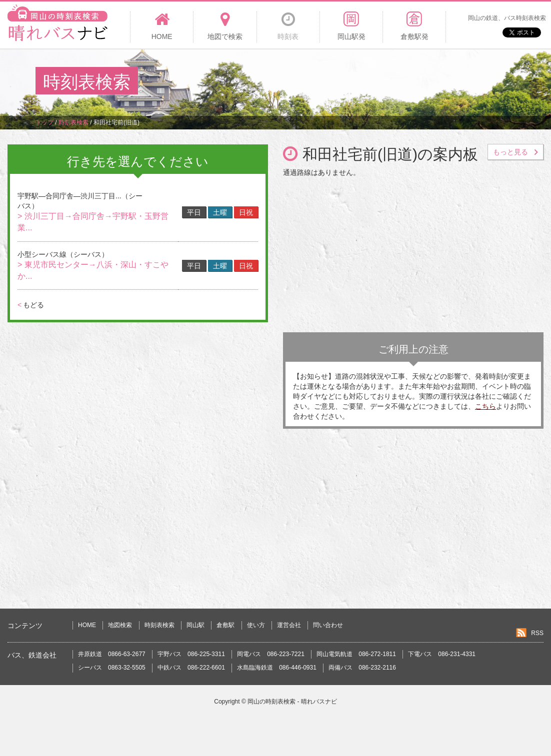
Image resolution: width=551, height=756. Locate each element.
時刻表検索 (159, 625)
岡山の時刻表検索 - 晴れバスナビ (292, 702)
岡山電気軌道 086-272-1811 (356, 654)
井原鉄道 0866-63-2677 (112, 654)
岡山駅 (195, 625)
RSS (537, 633)
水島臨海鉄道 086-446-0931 (277, 668)
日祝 (246, 212)
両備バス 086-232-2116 (362, 668)
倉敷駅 (225, 625)
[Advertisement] (333, 82)
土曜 (220, 212)
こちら (485, 406)
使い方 (256, 625)
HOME (87, 625)
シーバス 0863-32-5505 (112, 668)
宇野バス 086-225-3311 (191, 654)
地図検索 (120, 625)
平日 (194, 212)
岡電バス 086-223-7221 (271, 654)
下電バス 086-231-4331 (442, 654)
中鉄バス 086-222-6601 (191, 668)
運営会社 (289, 625)
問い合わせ (328, 625)
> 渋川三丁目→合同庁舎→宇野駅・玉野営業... (93, 222)
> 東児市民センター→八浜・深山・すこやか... (93, 270)
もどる (31, 305)
